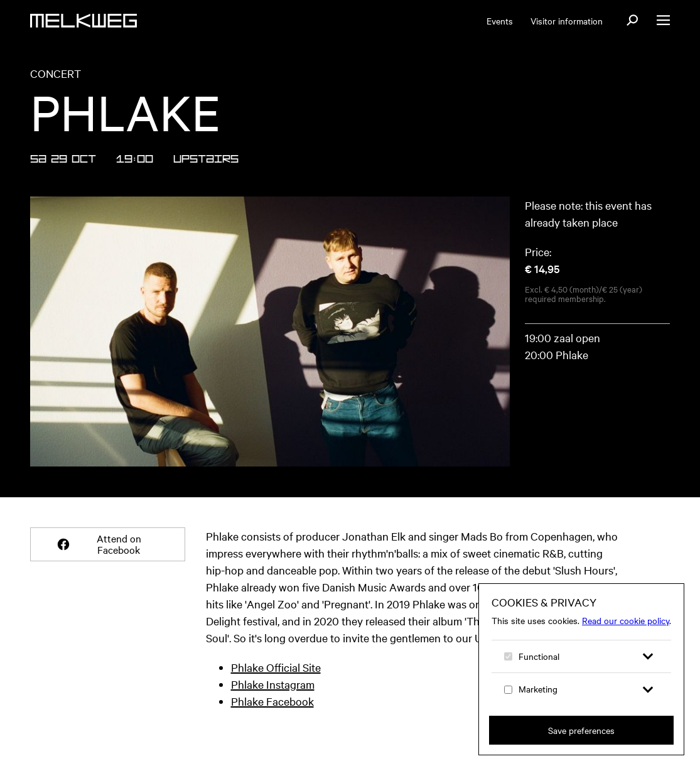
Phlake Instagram (273, 684)
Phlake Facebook (272, 701)
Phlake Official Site (276, 667)
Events (500, 21)
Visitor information (567, 21)
